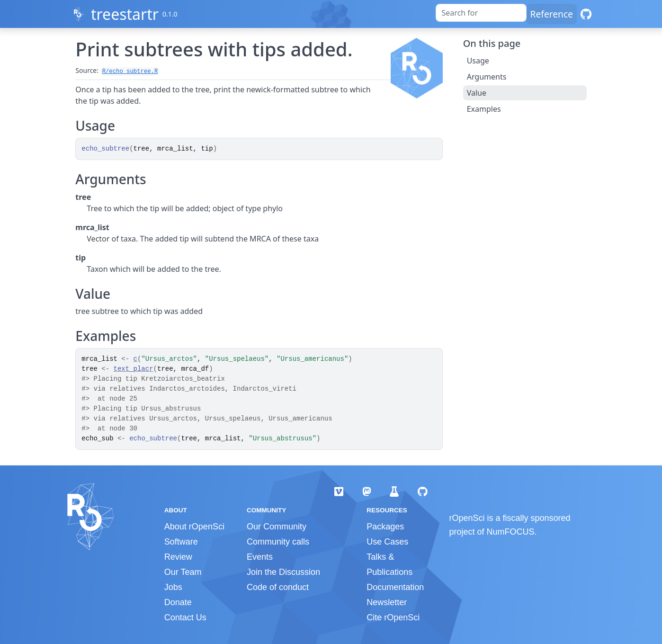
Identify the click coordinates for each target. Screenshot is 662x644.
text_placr (134, 369)
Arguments (487, 77)
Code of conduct (278, 587)
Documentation (395, 587)
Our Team (183, 572)
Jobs (173, 587)
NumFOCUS (511, 532)
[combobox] (481, 13)
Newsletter (387, 602)
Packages (385, 527)
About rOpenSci (194, 527)
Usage (478, 61)
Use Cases (387, 542)
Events (260, 557)
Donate (178, 602)
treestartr (125, 14)
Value (477, 93)
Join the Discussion (283, 572)
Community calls (278, 542)
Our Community (277, 527)
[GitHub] (586, 14)
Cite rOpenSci (393, 617)
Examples (484, 109)
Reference (552, 14)
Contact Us (185, 617)
